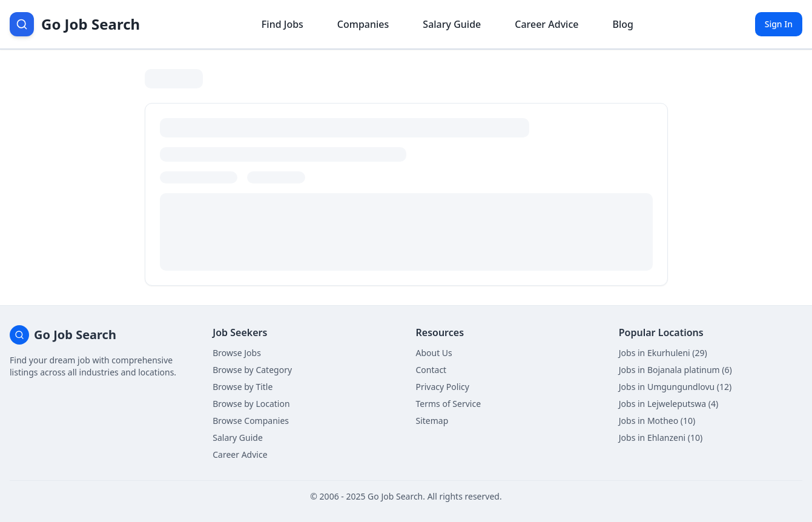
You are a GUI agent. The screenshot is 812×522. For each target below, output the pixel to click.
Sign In (779, 24)
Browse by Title (243, 387)
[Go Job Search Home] (75, 24)
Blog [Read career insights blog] (622, 24)
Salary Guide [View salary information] (452, 24)
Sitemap (432, 421)
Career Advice (240, 454)
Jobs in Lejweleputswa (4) (668, 404)
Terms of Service (449, 404)
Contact (431, 370)
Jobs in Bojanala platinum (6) (675, 370)
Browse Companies (251, 421)
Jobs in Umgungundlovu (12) (675, 387)
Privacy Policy (443, 387)
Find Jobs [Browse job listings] (282, 24)
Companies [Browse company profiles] (363, 24)
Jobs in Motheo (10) (657, 421)
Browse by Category (252, 370)
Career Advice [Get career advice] (546, 24)
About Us (434, 353)
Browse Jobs (237, 353)
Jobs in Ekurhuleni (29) (663, 353)
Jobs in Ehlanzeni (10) (661, 438)
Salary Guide (238, 438)
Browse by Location (251, 404)
